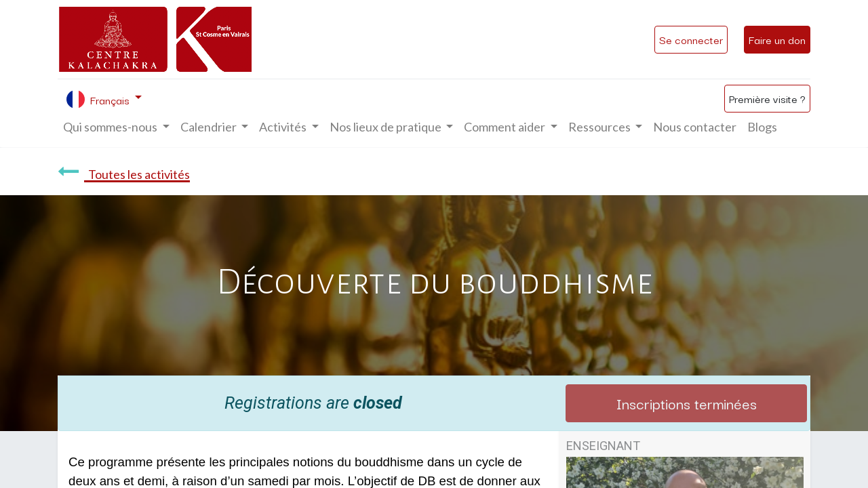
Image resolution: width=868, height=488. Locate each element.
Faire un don (777, 39)
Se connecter (691, 39)
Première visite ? (767, 98)
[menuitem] (695, 127)
